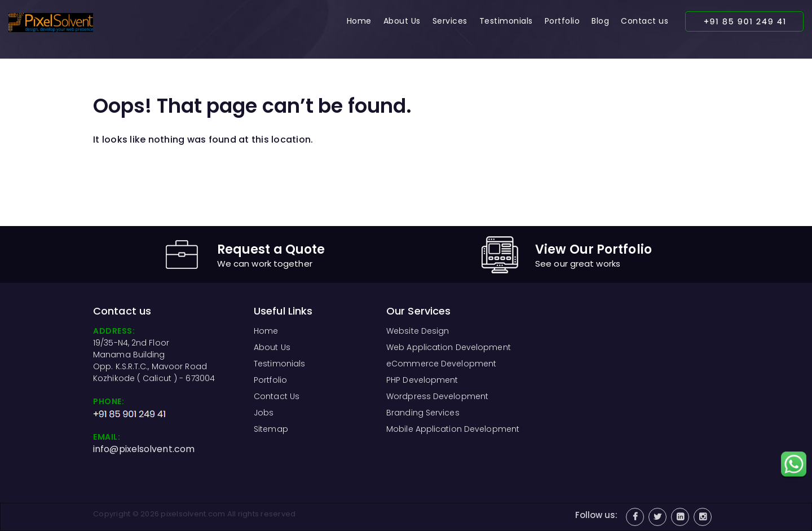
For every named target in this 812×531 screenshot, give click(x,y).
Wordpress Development (437, 396)
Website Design (418, 331)
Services (450, 21)
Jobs (264, 413)
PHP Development (422, 380)
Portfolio (562, 21)
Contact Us (277, 396)
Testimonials (506, 21)
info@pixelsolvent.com (144, 449)
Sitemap (271, 429)
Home (359, 21)
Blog (600, 21)
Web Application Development (449, 347)
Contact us (645, 21)
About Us (402, 21)
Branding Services (423, 413)
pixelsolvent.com (193, 514)
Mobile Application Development (453, 429)
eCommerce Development (441, 364)
